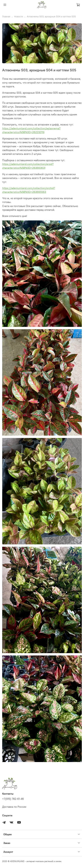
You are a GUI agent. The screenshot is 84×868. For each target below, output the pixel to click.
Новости (19, 16)
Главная (6, 16)
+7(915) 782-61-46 (13, 799)
